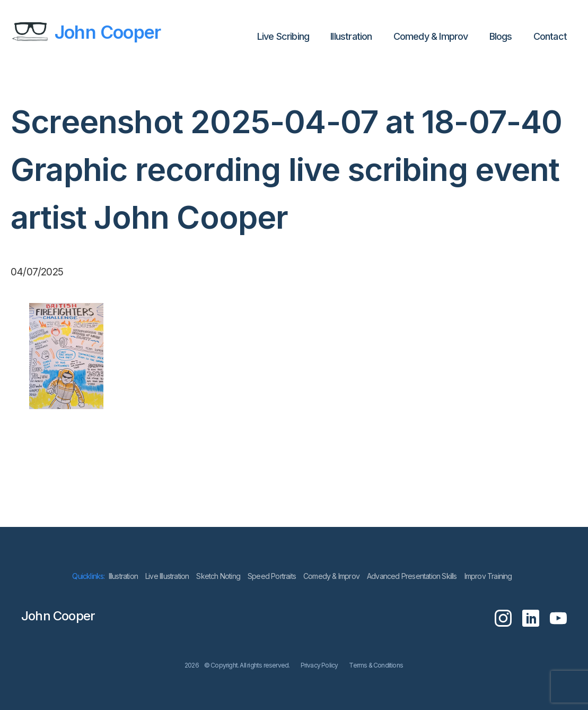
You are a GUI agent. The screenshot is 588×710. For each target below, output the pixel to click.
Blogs (501, 36)
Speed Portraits (272, 576)
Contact (550, 36)
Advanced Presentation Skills (412, 576)
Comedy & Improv (431, 36)
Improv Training (488, 576)
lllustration (351, 36)
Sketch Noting (218, 576)
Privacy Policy (319, 665)
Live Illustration (167, 576)
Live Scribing (283, 36)
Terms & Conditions (376, 665)
